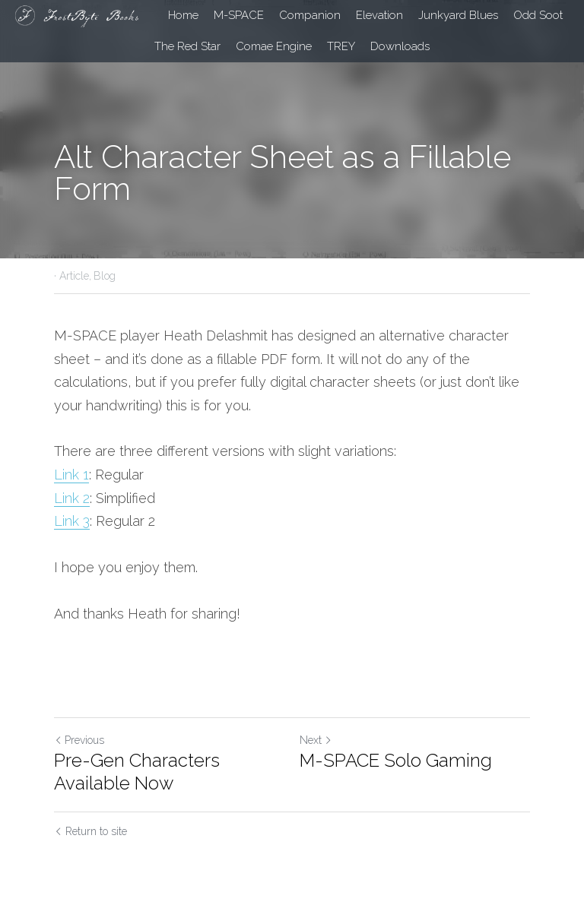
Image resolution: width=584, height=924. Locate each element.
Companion (310, 15)
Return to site (90, 831)
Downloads (400, 46)
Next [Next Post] (316, 740)
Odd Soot (538, 15)
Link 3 (72, 521)
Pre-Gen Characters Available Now (137, 772)
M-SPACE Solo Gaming (396, 760)
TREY (341, 46)
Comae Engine (274, 46)
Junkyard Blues (458, 15)
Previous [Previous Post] (79, 740)
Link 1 (71, 475)
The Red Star (187, 46)
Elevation (379, 15)
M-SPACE (239, 15)
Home (183, 15)
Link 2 (72, 498)
